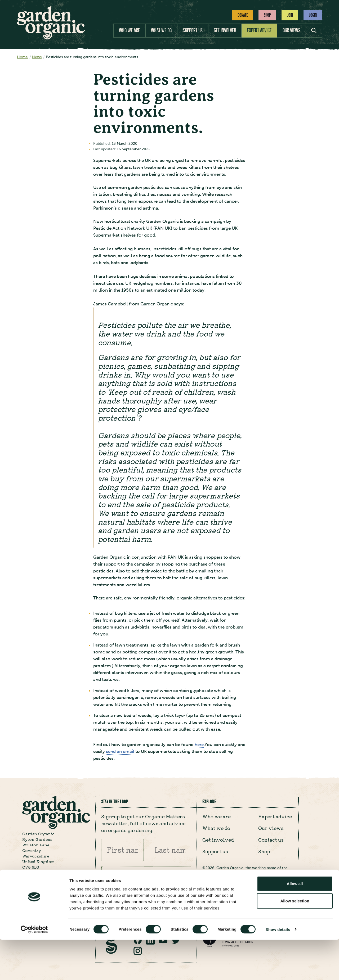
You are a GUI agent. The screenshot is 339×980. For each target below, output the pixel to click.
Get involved (225, 30)
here (199, 745)
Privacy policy (221, 902)
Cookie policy (260, 902)
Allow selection (295, 941)
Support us (193, 30)
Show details (278, 970)
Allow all (295, 924)
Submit (180, 878)
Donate (243, 15)
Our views (291, 30)
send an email (120, 751)
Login (313, 15)
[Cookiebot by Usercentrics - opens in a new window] (34, 970)
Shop (267, 15)
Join (290, 15)
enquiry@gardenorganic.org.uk (53, 886)
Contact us (271, 840)
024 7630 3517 (36, 893)
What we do (161, 30)
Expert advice (259, 30)
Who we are (129, 30)
